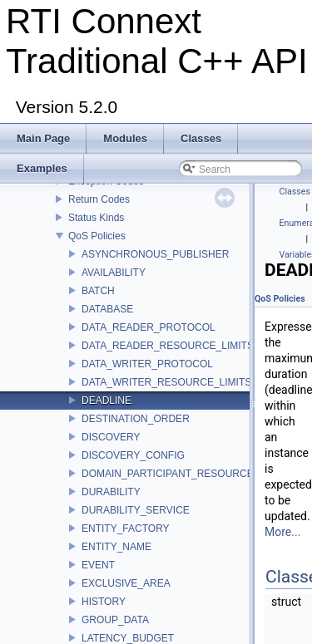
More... (282, 532)
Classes (295, 192)
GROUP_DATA (115, 620)
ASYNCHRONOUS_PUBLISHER (155, 254)
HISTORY (104, 602)
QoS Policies (97, 236)
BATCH (98, 291)
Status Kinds (96, 218)
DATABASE (107, 309)
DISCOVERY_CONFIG (133, 455)
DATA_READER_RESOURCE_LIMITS (168, 346)
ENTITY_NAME (116, 547)
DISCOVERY (111, 437)
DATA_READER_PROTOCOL (149, 327)
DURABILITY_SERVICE (136, 510)
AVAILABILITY (114, 273)
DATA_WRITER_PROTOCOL (147, 364)
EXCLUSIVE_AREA (126, 583)
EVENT (98, 565)
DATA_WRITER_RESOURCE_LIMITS (166, 382)
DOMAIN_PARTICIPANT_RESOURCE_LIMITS (186, 474)
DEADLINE (106, 401)
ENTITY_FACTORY (126, 528)
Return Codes (99, 199)
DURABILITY (111, 492)
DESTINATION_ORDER (136, 419)
